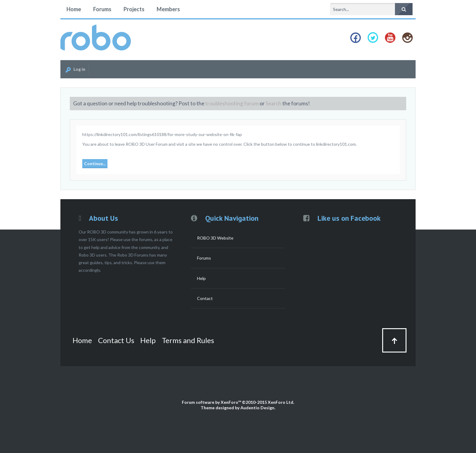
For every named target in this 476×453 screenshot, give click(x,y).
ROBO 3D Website (215, 238)
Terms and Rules (188, 340)
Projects (134, 9)
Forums (102, 9)
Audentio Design (257, 408)
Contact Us (116, 340)
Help (201, 278)
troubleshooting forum (232, 103)
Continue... (95, 163)
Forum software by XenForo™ (238, 402)
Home (74, 9)
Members (168, 9)
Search (274, 103)
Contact (205, 298)
